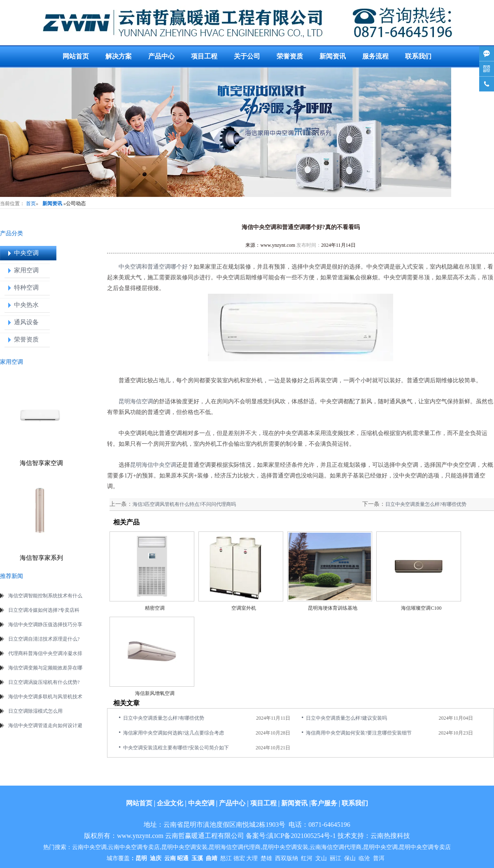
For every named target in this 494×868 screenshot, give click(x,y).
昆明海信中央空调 (153, 465)
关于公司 (247, 56)
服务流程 (375, 56)
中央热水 (26, 305)
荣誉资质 (290, 56)
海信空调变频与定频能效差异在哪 (45, 668)
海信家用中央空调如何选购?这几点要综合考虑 (174, 733)
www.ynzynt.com (278, 245)
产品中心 (161, 56)
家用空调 (26, 270)
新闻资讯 (333, 56)
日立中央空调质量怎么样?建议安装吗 (346, 718)
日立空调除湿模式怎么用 (35, 711)
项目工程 (204, 56)
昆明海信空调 (136, 401)
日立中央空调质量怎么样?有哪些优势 (426, 504)
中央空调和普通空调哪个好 (153, 267)
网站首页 (76, 56)
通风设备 (26, 322)
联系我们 (418, 56)
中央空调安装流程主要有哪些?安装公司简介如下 (176, 748)
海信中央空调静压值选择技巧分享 (45, 625)
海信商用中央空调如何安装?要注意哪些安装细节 (359, 733)
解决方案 (119, 56)
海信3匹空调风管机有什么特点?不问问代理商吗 (184, 504)
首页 (31, 204)
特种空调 (26, 288)
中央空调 (26, 253)
